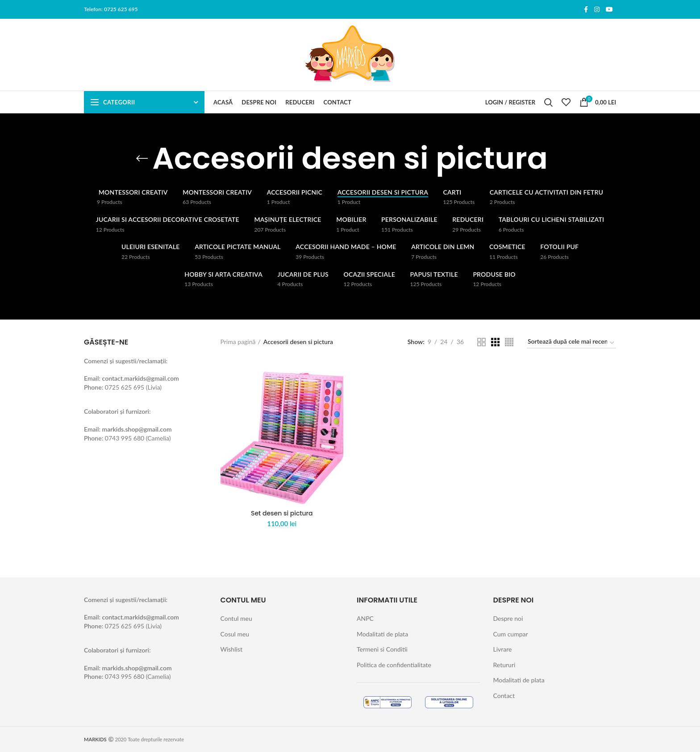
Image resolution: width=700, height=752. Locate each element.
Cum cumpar (511, 634)
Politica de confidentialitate (394, 665)
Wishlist (231, 649)
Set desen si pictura (282, 513)
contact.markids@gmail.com (141, 378)
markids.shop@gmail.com (137, 429)
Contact (504, 696)
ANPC (365, 618)
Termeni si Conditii (382, 649)
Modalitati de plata (382, 634)
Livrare (503, 649)
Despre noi (508, 618)
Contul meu (236, 618)
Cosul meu (235, 634)
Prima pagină (238, 342)
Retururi (504, 665)
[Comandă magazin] (571, 343)
